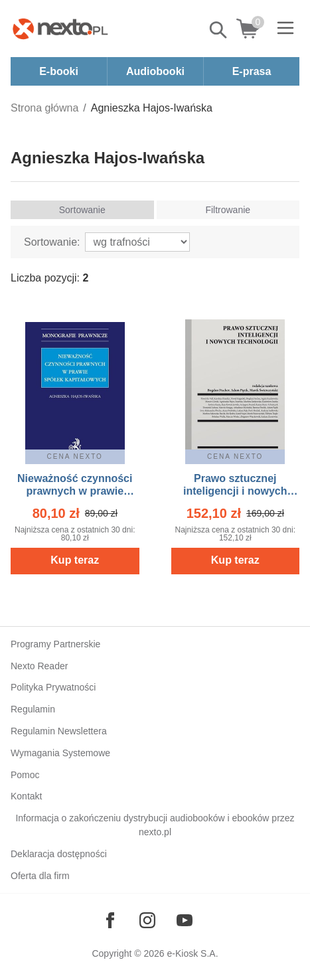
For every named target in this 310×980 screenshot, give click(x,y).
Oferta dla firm (40, 876)
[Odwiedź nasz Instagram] (147, 920)
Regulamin (33, 709)
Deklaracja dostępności (59, 854)
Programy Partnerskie (55, 644)
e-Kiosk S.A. (193, 953)
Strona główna (44, 108)
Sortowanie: (52, 242)
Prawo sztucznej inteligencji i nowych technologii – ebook (235, 491)
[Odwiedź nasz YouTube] (185, 920)
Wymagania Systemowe (60, 753)
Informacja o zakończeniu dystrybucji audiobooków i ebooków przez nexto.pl (155, 825)
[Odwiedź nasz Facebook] (110, 920)
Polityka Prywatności (53, 687)
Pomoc (25, 775)
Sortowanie (82, 210)
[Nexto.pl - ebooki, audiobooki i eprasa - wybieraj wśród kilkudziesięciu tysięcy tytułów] (60, 29)
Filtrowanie (228, 210)
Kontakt (26, 796)
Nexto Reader (39, 666)
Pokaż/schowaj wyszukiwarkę (219, 30)
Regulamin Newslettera (59, 731)
